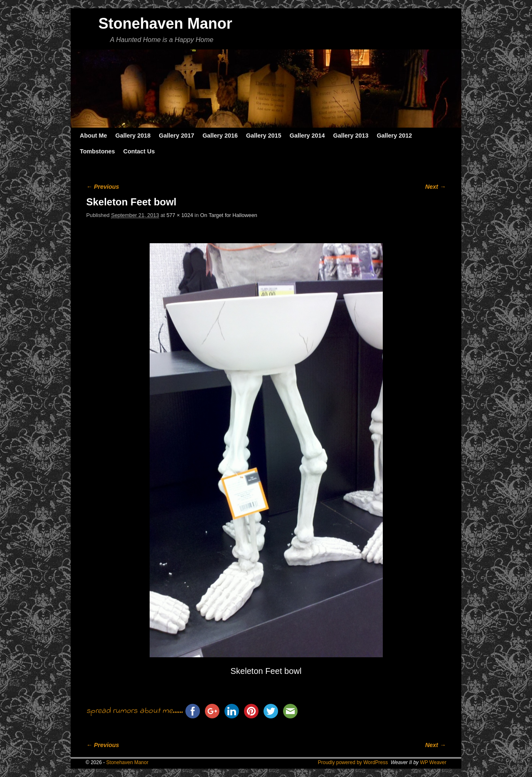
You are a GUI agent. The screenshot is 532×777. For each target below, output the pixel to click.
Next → (435, 187)
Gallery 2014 (307, 136)
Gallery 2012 (394, 136)
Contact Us (139, 151)
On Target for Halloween (229, 215)
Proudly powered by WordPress (353, 762)
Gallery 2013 (351, 136)
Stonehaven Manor (165, 23)
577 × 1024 (180, 215)
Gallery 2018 (133, 136)
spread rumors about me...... (135, 711)
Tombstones (97, 151)
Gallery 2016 (220, 136)
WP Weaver (433, 762)
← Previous (103, 187)
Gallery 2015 (264, 136)
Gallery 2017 (176, 136)
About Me (94, 136)
